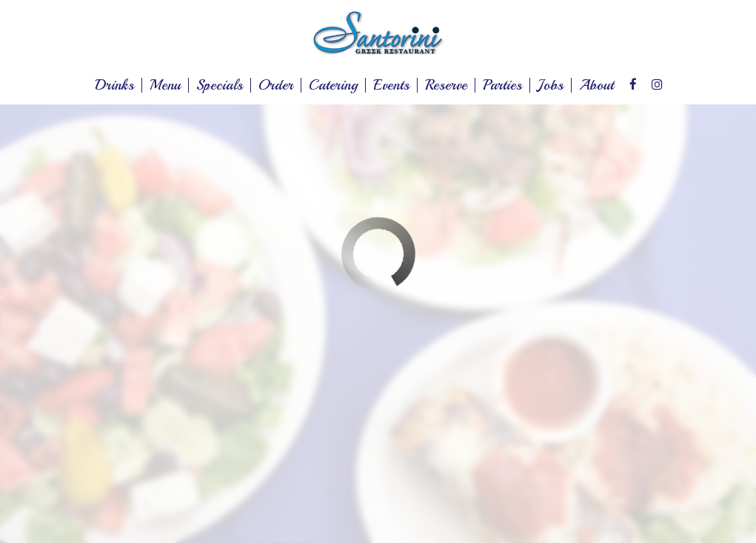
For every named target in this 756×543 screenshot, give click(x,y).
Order (276, 85)
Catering (333, 85)
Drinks (114, 85)
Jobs (551, 85)
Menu (165, 85)
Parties (502, 85)
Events (391, 85)
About (596, 85)
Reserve (446, 85)
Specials (220, 85)
